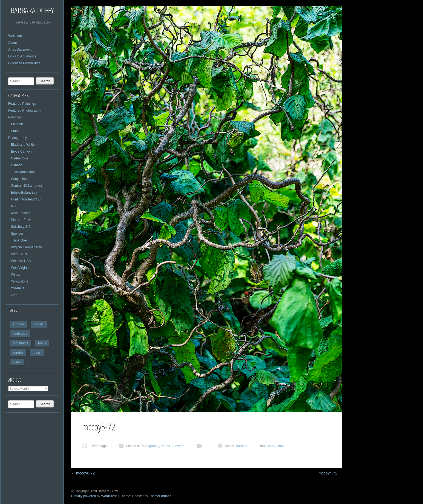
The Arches (19, 240)
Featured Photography (25, 110)
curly (271, 446)
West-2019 (19, 254)
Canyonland (20, 179)
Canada (17, 165)
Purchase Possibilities (24, 63)
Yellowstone (20, 281)
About (12, 43)
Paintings (15, 117)
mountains (20, 343)
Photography (18, 138)
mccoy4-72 (330, 473)
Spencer (17, 234)
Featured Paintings (22, 104)
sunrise (18, 352)
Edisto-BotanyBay (24, 193)
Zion (14, 295)
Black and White (23, 145)
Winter (16, 275)
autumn (18, 324)
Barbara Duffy (32, 10)
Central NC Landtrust (26, 186)
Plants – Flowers (23, 220)
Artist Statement (20, 49)
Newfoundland (24, 172)
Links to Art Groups (22, 56)
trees (37, 352)
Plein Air (17, 124)
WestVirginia (20, 268)
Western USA (21, 261)
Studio (16, 131)
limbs (281, 446)
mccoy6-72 (83, 473)
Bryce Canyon (21, 152)
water (17, 362)
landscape (20, 333)
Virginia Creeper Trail (26, 247)
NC (13, 206)
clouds (39, 324)
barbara (241, 446)
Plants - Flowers (172, 446)
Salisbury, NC (21, 227)
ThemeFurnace (160, 496)
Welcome (15, 36)
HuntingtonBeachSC (26, 199)
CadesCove (20, 158)
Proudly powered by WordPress (94, 496)
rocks (42, 343)
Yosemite (18, 288)
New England (21, 213)
